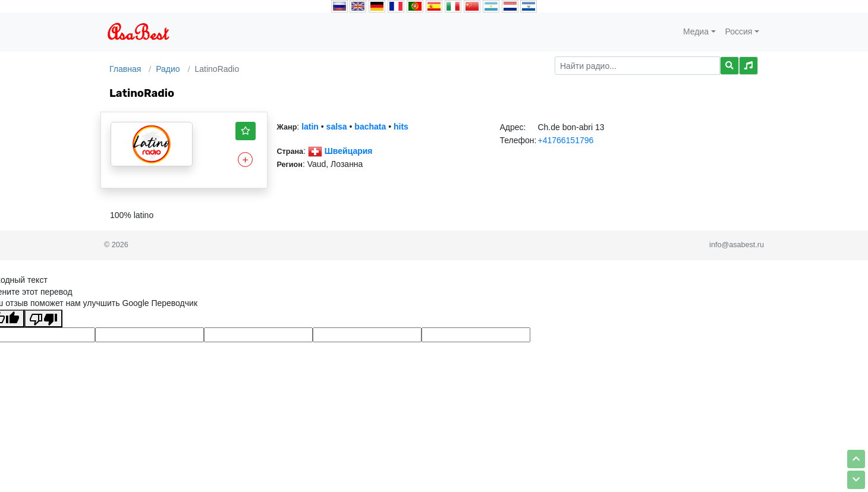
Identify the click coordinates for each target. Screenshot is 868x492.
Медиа (696, 31)
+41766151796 (565, 140)
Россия (739, 31)
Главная (125, 69)
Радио (168, 69)
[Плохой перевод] (43, 318)
